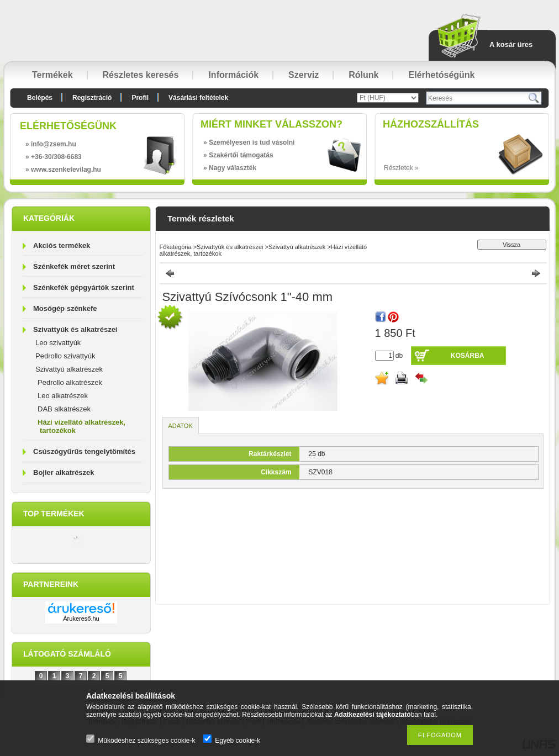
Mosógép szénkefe (65, 308)
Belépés (40, 98)
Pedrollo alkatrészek (70, 382)
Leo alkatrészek (63, 396)
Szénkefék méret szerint (74, 266)
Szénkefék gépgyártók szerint (84, 287)
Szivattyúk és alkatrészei (75, 329)
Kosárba (468, 356)
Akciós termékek (62, 245)
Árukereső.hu (81, 618)
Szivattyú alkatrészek (69, 369)
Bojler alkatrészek (64, 472)
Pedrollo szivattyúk (65, 356)
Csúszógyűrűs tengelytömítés (84, 451)
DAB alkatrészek (64, 409)
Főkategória (176, 247)
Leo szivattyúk (58, 343)
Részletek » (401, 168)
